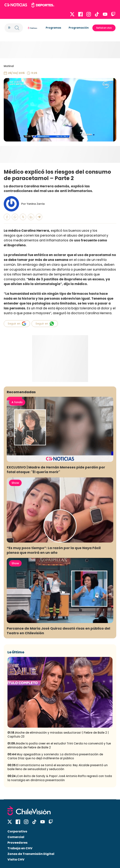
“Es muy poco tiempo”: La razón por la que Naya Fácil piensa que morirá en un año (54, 550)
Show (15, 483)
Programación (79, 28)
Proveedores (17, 843)
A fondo (17, 402)
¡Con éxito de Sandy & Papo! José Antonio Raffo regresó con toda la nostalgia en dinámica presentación (60, 778)
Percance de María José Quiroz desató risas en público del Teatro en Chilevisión (58, 631)
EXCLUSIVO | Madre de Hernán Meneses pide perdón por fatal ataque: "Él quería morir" (56, 470)
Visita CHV (16, 859)
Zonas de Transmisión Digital (31, 854)
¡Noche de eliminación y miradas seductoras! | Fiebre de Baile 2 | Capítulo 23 (58, 735)
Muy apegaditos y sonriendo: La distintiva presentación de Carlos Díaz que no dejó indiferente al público (55, 756)
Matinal (9, 66)
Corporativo (17, 831)
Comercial (16, 837)
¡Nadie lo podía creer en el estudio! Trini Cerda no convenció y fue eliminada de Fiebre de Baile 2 (59, 745)
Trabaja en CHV (20, 848)
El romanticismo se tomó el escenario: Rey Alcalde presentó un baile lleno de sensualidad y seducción (58, 767)
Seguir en (17, 324)
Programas (53, 28)
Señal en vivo (104, 28)
